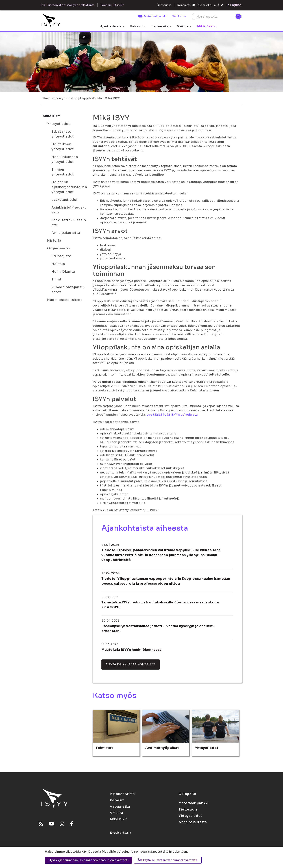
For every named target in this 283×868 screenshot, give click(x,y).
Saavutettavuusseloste (69, 223)
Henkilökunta (63, 272)
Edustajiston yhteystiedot (63, 134)
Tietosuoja (164, 5)
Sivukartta (179, 16)
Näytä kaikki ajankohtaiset (131, 664)
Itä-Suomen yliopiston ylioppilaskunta (72, 98)
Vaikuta (184, 26)
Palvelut (138, 26)
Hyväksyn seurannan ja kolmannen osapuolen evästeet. (88, 860)
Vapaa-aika (161, 26)
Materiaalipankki (152, 16)
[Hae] (238, 16)
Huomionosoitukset (65, 300)
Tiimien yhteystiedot (63, 172)
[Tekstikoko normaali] (215, 5)
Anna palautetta (66, 233)
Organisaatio (59, 248)
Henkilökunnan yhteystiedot (65, 159)
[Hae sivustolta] (217, 16)
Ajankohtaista (112, 26)
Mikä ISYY (206, 26)
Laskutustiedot (65, 200)
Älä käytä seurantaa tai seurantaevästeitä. (168, 860)
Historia (54, 241)
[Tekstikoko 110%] (218, 5)
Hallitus (58, 264)
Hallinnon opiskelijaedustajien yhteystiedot (69, 187)
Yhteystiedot (58, 124)
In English (234, 5)
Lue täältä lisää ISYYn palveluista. (173, 415)
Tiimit (56, 279)
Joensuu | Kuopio (113, 5)
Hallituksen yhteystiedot (63, 147)
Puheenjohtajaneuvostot (68, 290)
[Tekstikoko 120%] (222, 5)
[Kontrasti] (194, 5)
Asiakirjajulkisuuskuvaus (69, 210)
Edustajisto (61, 256)
